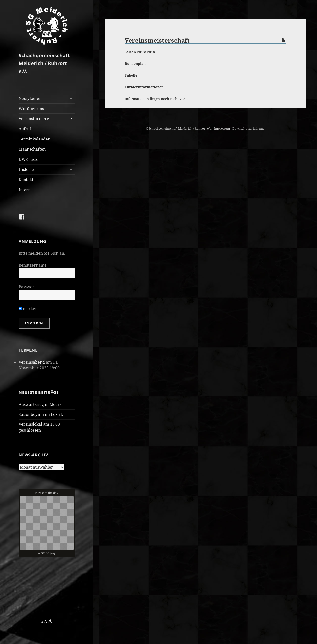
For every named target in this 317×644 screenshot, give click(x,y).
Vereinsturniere (34, 119)
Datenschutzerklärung (248, 128)
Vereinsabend (32, 362)
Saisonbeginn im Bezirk (41, 414)
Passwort (27, 287)
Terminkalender (34, 139)
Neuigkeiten (30, 98)
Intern (25, 190)
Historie (26, 169)
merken (28, 309)
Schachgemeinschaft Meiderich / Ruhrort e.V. (44, 63)
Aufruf (25, 129)
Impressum (222, 128)
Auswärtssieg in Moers (40, 404)
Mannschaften (32, 149)
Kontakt (26, 180)
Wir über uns (31, 109)
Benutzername (33, 265)
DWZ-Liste (28, 159)
